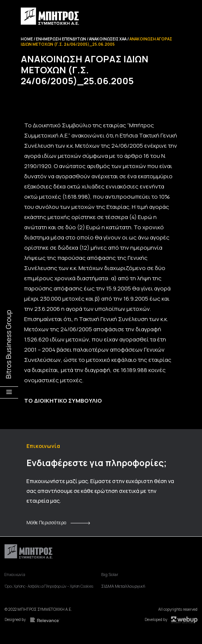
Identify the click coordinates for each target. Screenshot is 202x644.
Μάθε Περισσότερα (46, 523)
